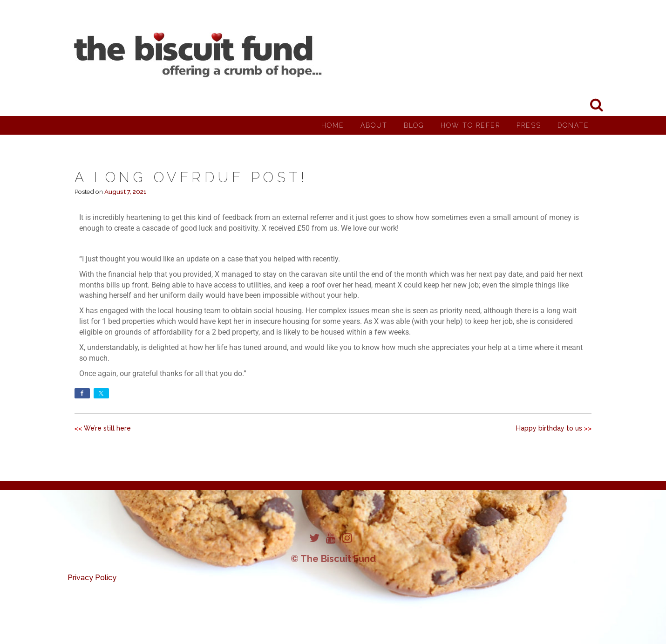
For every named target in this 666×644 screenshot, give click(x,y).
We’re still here (107, 428)
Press (529, 125)
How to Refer (470, 125)
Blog (414, 125)
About (374, 125)
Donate (573, 125)
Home (333, 125)
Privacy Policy (92, 578)
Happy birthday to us (549, 428)
